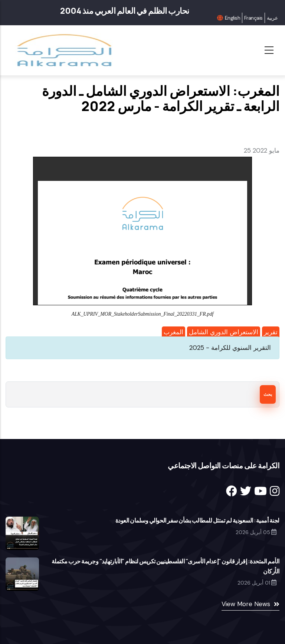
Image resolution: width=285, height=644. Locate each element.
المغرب (173, 332)
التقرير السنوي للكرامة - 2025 (230, 348)
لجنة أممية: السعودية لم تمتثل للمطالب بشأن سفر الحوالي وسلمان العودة (197, 520)
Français (253, 18)
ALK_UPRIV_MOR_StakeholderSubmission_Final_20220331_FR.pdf (142, 314)
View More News (246, 604)
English (232, 18)
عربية (272, 18)
